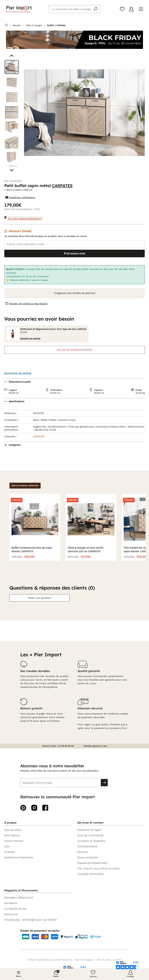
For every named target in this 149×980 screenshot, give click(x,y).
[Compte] (131, 9)
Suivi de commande (90, 835)
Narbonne (11, 914)
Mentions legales (84, 960)
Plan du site (104, 960)
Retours (83, 852)
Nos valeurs (12, 835)
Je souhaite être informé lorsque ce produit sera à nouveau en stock (46, 236)
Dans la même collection (25, 485)
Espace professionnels (92, 863)
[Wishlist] (122, 9)
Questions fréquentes (19, 857)
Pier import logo (19, 9)
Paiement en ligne (89, 830)
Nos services (13, 830)
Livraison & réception (91, 841)
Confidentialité (87, 846)
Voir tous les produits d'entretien (75, 350)
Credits (117, 960)
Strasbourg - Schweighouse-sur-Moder (31, 920)
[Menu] (141, 9)
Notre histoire (14, 841)
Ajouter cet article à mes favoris (26, 304)
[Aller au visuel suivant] (12, 170)
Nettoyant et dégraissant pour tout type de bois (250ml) (53, 329)
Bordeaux (11, 903)
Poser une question (40, 598)
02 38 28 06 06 (66, 746)
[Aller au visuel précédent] (12, 56)
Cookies (10, 852)
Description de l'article (18, 373)
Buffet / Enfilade (56, 25)
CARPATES (62, 186)
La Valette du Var (16, 909)
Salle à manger (34, 25)
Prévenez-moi (74, 253)
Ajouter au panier (30, 338)
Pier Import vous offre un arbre (98, 868)
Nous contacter (88, 857)
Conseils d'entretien (91, 874)
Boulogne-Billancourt (19, 897)
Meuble (17, 25)
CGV (7, 846)
